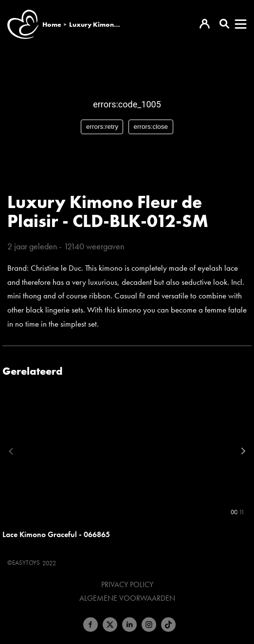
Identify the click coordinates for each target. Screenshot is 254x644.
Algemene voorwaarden (127, 598)
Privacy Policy (127, 585)
